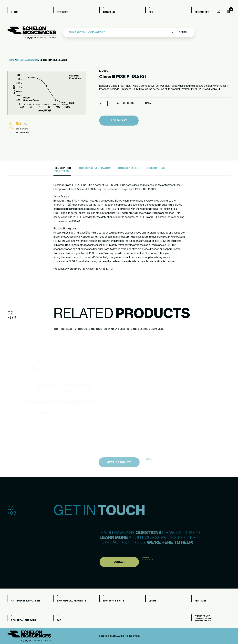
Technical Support (24, 621)
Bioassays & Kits (27, 60)
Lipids (153, 601)
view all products (119, 470)
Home (11, 60)
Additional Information (95, 168)
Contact (119, 569)
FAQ (151, 12)
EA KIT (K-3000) (125, 103)
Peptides (201, 601)
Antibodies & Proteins (26, 601)
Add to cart (119, 121)
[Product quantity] (105, 104)
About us (109, 12)
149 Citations (22, 133)
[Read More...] (211, 89)
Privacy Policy (202, 616)
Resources (202, 12)
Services (63, 12)
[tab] (62, 168)
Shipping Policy (203, 621)
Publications (156, 168)
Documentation (129, 168)
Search (183, 32)
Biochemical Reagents (72, 601)
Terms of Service (204, 618)
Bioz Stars (62, 171)
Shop (14, 12)
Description (63, 168)
